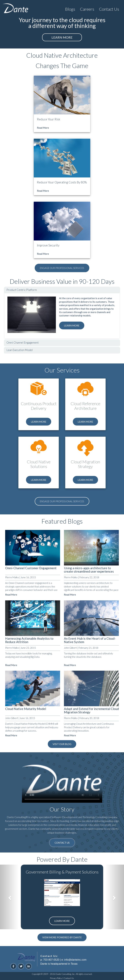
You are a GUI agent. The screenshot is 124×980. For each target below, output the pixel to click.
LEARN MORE (62, 37)
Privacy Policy (56, 978)
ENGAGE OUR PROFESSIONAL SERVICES (62, 268)
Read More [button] (43, 128)
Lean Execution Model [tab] (20, 350)
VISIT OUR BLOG (62, 744)
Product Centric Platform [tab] (22, 290)
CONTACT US (62, 843)
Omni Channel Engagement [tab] (23, 343)
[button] (70, 8)
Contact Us (69, 978)
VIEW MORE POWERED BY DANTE (62, 937)
